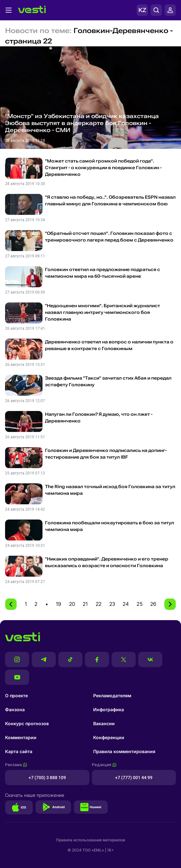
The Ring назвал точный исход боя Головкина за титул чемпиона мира (110, 490)
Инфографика (109, 709)
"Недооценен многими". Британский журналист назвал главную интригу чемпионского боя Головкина (103, 312)
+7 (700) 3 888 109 (47, 778)
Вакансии (104, 723)
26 (153, 604)
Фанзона (15, 709)
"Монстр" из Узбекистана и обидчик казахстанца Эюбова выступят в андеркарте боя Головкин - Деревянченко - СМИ (82, 123)
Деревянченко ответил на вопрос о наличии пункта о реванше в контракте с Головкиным (109, 345)
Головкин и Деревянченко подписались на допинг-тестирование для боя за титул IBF (106, 454)
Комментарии (21, 737)
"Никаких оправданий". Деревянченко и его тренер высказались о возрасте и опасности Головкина (107, 562)
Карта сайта (19, 751)
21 (85, 604)
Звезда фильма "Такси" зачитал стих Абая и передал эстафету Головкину (108, 381)
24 (126, 604)
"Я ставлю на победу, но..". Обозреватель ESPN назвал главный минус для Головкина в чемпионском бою (110, 200)
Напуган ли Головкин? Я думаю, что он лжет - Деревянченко (99, 417)
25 (140, 604)
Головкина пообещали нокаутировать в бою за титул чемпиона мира (110, 526)
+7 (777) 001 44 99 (134, 778)
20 (72, 604)
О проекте (16, 696)
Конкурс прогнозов (27, 723)
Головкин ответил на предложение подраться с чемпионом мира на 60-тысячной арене (103, 273)
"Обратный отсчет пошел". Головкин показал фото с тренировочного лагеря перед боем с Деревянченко (109, 237)
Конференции (109, 737)
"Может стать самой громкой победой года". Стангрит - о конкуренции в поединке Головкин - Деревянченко (103, 168)
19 (58, 604)
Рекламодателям (112, 696)
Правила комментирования (124, 751)
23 (112, 604)
